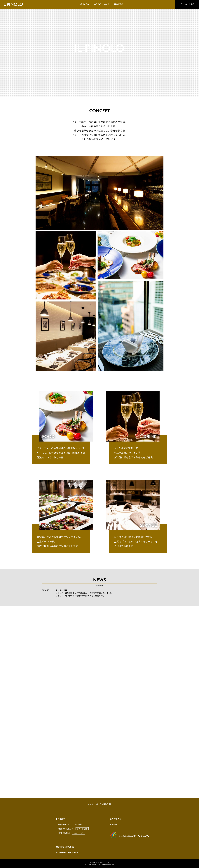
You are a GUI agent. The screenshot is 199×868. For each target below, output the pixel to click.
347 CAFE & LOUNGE (65, 847)
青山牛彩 (113, 824)
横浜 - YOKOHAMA (66, 829)
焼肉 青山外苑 (115, 819)
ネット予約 (187, 4)
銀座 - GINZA (63, 824)
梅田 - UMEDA (64, 833)
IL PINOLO (60, 819)
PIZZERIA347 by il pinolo (67, 852)
